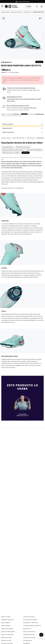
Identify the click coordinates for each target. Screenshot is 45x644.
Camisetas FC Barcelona (31, 623)
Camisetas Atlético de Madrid (32, 626)
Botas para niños (6, 640)
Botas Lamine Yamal (7, 629)
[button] (22, 99)
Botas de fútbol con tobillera (11, 153)
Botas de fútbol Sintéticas (34, 150)
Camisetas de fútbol (29, 637)
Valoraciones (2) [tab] (7, 128)
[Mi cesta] (41, 6)
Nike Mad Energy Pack (23, 147)
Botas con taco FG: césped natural (13, 150)
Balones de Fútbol (7, 637)
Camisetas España (29, 634)
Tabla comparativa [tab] (8, 132)
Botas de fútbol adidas (8, 632)
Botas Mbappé (6, 626)
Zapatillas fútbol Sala (7, 620)
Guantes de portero (29, 617)
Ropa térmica (27, 629)
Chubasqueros (28, 640)
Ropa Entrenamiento (29, 632)
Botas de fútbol (5, 12)
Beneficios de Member (22, 2)
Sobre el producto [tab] (8, 124)
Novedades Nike (8, 147)
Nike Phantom (28, 12)
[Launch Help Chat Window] (41, 635)
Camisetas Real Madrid (30, 620)
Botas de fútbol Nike (17, 12)
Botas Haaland (6, 623)
